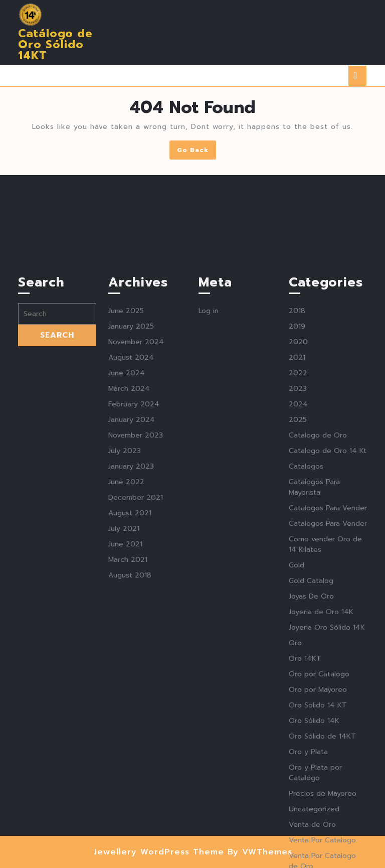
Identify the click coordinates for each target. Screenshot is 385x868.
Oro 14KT (305, 766)
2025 (298, 527)
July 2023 (125, 558)
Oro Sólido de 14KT (322, 844)
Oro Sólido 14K (314, 828)
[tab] (357, 76)
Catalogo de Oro (318, 543)
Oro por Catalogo (319, 781)
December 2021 (136, 605)
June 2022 (126, 589)
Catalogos (306, 574)
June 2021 (125, 652)
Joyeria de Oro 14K (321, 719)
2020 (298, 449)
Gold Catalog (311, 688)
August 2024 (131, 465)
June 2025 (126, 418)
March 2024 (129, 496)
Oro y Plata (308, 859)
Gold (297, 673)
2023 (298, 496)
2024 (298, 512)
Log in (209, 418)
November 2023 (136, 543)
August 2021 (130, 620)
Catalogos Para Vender (328, 615)
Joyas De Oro (311, 704)
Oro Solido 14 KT (318, 813)
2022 (298, 480)
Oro (295, 750)
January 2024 (132, 527)
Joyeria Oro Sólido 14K (327, 735)
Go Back (197, 152)
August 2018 (130, 683)
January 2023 (131, 574)
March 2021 (128, 667)
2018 (297, 418)
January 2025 (131, 434)
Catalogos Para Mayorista (314, 595)
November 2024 (136, 449)
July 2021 (124, 636)
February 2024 (134, 512)
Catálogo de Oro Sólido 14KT (55, 44)
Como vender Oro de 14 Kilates (325, 652)
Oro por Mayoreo (318, 797)
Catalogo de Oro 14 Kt (328, 558)
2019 (297, 434)
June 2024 (127, 480)
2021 (297, 465)
